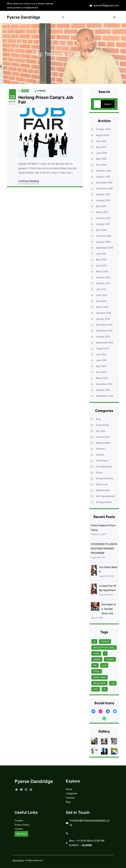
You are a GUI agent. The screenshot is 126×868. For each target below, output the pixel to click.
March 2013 (102, 378)
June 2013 (101, 360)
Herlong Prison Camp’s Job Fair (46, 100)
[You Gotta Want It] (94, 571)
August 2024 (103, 135)
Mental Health (103, 443)
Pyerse (41, 91)
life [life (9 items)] (95, 665)
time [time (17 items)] (96, 689)
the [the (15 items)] (113, 683)
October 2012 (103, 390)
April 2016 (101, 230)
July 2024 (101, 141)
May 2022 (101, 147)
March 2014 (102, 307)
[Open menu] (63, 17)
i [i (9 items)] (105, 653)
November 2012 (104, 384)
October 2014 (103, 283)
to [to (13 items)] (105, 689)
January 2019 (103, 177)
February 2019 (103, 171)
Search (108, 104)
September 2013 (105, 343)
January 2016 (103, 242)
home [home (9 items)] (96, 653)
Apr (12, 101)
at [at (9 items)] (94, 641)
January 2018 (103, 200)
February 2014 (103, 313)
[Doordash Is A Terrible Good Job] (95, 607)
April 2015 (101, 265)
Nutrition (100, 449)
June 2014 (101, 295)
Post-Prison (102, 461)
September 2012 (105, 396)
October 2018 (103, 194)
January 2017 (103, 224)
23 (12, 97)
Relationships (103, 490)
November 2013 (104, 331)
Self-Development (105, 496)
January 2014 (103, 319)
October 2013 (103, 337)
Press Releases (104, 467)
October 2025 (103, 129)
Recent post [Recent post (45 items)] (99, 683)
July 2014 (101, 289)
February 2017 (103, 218)
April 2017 (101, 206)
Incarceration (103, 437)
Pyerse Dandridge (24, 17)
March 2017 (102, 212)
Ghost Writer (103, 425)
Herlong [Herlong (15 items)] (105, 641)
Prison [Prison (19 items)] (97, 671)
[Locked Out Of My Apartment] (94, 590)
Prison (25, 91)
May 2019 (101, 159)
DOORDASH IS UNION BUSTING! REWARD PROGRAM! (104, 548)
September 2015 (105, 248)
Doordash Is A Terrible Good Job (109, 609)
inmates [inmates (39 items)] (110, 659)
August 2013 (102, 348)
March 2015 (102, 271)
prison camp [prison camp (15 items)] (100, 677)
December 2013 (104, 325)
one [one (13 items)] (104, 665)
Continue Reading (29, 181)
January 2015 (103, 277)
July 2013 (101, 354)
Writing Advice (104, 502)
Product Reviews (105, 478)
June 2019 (101, 153)
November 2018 (104, 188)
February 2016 (103, 236)
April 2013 (101, 372)
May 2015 (101, 260)
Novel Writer (18, 860)
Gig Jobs (101, 431)
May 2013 (101, 366)
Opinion (100, 455)
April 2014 (101, 301)
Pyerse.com (102, 484)
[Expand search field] (114, 17)
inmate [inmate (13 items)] (97, 659)
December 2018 (104, 183)
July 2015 (101, 254)
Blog (98, 419)
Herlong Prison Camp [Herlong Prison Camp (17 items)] (104, 647)
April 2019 (101, 165)
